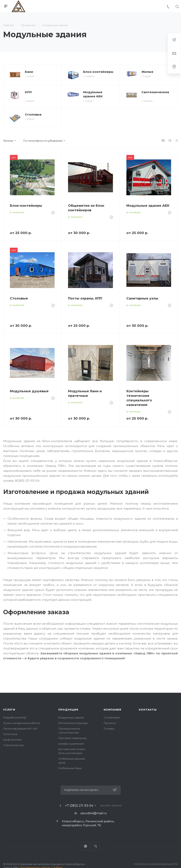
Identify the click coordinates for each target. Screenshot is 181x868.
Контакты (148, 710)
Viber (96, 846)
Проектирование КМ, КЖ (20, 729)
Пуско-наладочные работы (22, 723)
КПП (28, 92)
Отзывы (109, 729)
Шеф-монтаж (12, 740)
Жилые (147, 72)
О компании (112, 717)
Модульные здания (71, 717)
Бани (29, 72)
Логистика (10, 734)
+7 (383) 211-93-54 (79, 806)
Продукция (68, 710)
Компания (112, 710)
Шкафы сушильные (71, 744)
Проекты (110, 723)
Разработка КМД (15, 717)
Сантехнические (155, 92)
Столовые (33, 114)
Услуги (9, 710)
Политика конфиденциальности (156, 864)
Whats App (86, 846)
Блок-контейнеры (98, 72)
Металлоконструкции (73, 723)
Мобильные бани (70, 768)
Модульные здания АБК (93, 94)
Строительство (14, 745)
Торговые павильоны (72, 738)
